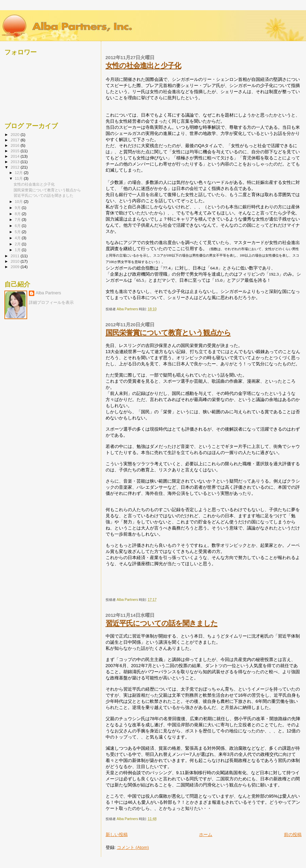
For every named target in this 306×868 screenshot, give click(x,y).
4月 (18, 238)
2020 (15, 134)
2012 (15, 167)
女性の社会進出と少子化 (143, 65)
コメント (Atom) (133, 847)
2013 (15, 162)
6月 (18, 226)
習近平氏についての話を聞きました (162, 623)
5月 (18, 232)
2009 (15, 267)
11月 (19, 178)
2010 (15, 261)
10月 (19, 202)
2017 (15, 140)
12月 (19, 173)
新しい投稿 (117, 835)
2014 (15, 156)
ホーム (206, 835)
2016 (15, 145)
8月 (18, 214)
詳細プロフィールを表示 (51, 302)
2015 (15, 151)
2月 (18, 244)
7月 (18, 220)
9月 (18, 208)
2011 (15, 256)
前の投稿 (293, 835)
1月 (18, 250)
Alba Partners (48, 293)
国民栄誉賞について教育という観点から (168, 333)
